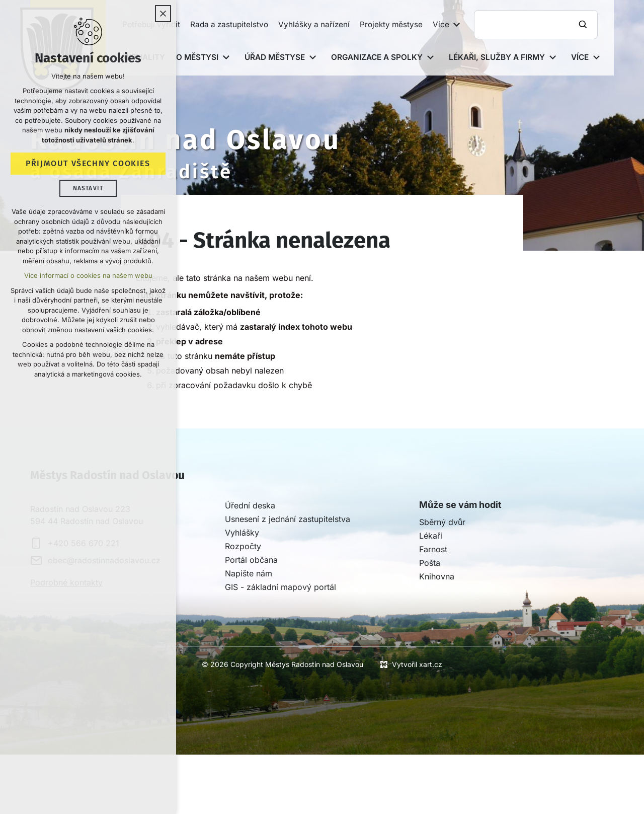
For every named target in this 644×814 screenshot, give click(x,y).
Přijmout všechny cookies (88, 163)
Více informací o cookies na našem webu (88, 275)
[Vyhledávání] (584, 25)
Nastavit (88, 188)
